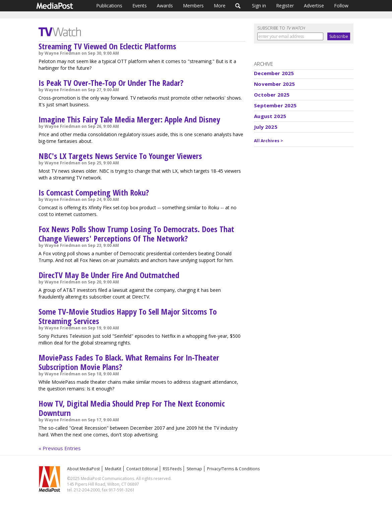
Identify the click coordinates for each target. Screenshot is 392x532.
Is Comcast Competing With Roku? (94, 192)
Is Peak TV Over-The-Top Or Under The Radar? (111, 83)
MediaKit (113, 469)
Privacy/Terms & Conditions (233, 469)
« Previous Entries (60, 448)
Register (285, 6)
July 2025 (266, 127)
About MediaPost (83, 469)
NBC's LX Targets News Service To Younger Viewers (120, 156)
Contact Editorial (142, 469)
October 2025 (272, 95)
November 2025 (274, 84)
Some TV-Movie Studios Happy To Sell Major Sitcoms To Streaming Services (128, 316)
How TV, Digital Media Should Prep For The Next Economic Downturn (132, 408)
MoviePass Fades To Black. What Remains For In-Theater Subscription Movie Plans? (129, 362)
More (220, 6)
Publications (109, 6)
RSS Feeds (172, 469)
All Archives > (269, 141)
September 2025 (275, 105)
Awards (165, 6)
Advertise (314, 6)
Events (140, 6)
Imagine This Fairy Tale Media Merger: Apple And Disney (129, 119)
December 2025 (274, 73)
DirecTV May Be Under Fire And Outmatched (109, 275)
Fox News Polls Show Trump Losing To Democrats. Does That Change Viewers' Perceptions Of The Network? (136, 234)
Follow (341, 6)
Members (193, 6)
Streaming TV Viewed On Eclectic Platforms (107, 46)
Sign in (259, 6)
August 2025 (270, 116)
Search (238, 6)
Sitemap (194, 469)
